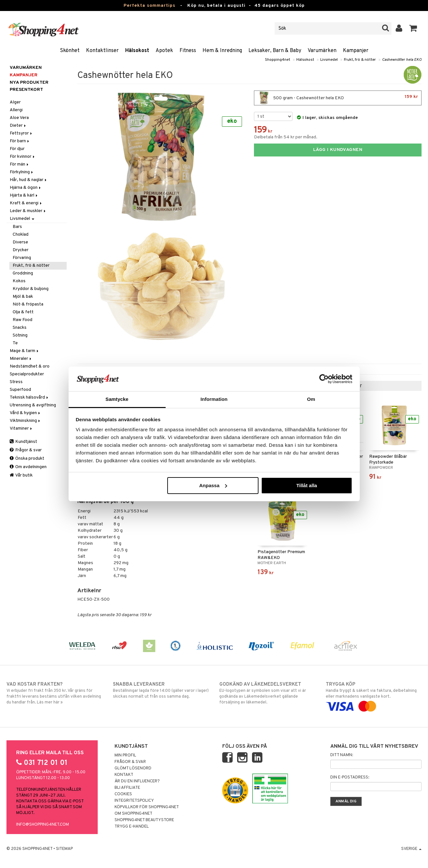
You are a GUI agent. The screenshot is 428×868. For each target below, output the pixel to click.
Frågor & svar (26, 450)
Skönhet (70, 51)
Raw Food (22, 320)
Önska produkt (27, 459)
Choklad (21, 235)
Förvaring (22, 258)
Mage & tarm (25, 351)
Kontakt (124, 775)
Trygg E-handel (132, 827)
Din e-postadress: (350, 777)
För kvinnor (23, 157)
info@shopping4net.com (43, 825)
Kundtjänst (23, 442)
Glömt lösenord (133, 768)
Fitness (188, 51)
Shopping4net (278, 60)
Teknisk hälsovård (29, 397)
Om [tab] (311, 399)
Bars (17, 227)
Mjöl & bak (23, 297)
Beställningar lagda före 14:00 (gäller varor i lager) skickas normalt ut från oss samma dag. (161, 690)
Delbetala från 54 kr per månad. (286, 137)
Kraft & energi (26, 203)
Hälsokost (137, 51)
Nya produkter (29, 83)
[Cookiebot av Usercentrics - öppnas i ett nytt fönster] (324, 379)
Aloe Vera (19, 118)
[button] (413, 28)
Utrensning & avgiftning (33, 405)
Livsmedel (329, 60)
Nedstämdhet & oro (30, 366)
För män (20, 164)
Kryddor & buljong (31, 289)
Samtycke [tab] (117, 399)
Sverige (411, 849)
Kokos (19, 281)
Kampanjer (356, 51)
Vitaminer (21, 429)
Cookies (123, 794)
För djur (17, 149)
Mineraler (21, 359)
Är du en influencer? (137, 781)
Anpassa (213, 485)
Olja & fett (23, 312)
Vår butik (21, 475)
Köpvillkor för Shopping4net (147, 807)
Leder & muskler (28, 211)
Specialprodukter (27, 374)
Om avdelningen (28, 467)
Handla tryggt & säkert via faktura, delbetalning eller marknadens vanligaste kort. (374, 695)
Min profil (125, 755)
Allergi (16, 110)
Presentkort (26, 90)
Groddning (23, 273)
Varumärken (322, 51)
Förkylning (22, 172)
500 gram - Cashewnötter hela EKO (338, 98)
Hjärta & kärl (24, 195)
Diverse (20, 242)
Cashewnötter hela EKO (402, 60)
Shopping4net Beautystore (144, 820)
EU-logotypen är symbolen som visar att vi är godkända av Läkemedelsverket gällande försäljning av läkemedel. (267, 693)
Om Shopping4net (133, 814)
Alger (15, 102)
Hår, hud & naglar (29, 180)
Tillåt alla (307, 485)
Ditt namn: (342, 755)
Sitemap (64, 849)
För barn (20, 141)
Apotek (164, 51)
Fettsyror (21, 133)
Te (15, 343)
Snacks (20, 328)
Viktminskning (25, 421)
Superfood (20, 390)
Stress (16, 382)
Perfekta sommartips (149, 6)
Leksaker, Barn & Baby (275, 51)
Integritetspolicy (134, 801)
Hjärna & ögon (26, 188)
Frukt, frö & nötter (360, 60)
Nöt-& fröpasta (28, 304)
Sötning (20, 335)
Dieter (18, 126)
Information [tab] (214, 399)
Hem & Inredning (222, 51)
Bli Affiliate (127, 788)
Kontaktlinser (102, 51)
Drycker (21, 250)
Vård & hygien (25, 413)
